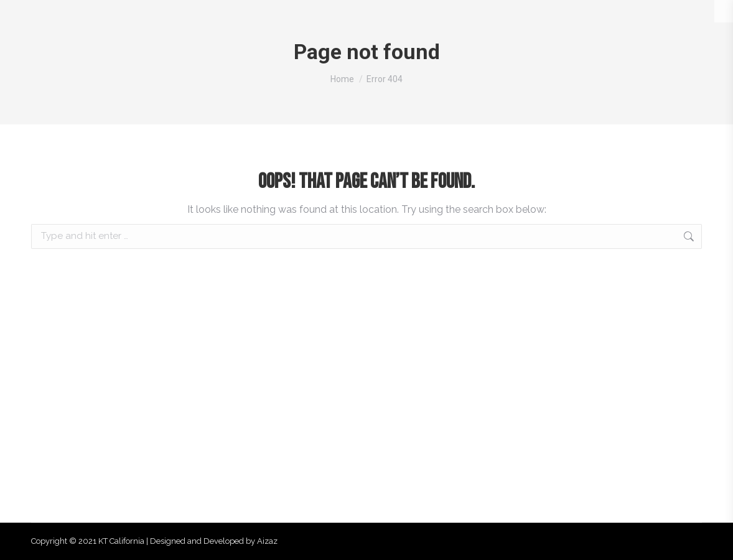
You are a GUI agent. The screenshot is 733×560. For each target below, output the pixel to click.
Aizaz (267, 541)
